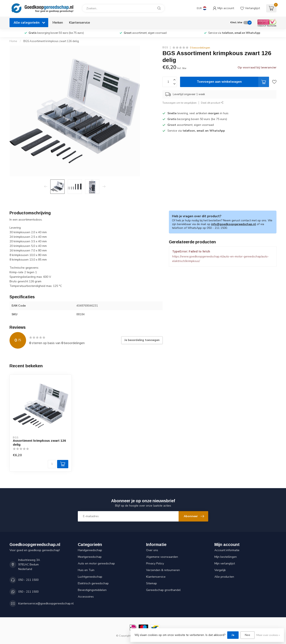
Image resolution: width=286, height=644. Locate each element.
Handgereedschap (90, 550)
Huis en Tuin (86, 570)
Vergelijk (220, 570)
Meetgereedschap (90, 557)
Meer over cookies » (268, 635)
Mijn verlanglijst (225, 563)
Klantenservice (79, 22)
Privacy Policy (155, 563)
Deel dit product (212, 103)
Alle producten (224, 577)
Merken (58, 22)
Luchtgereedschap (90, 577)
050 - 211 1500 (28, 580)
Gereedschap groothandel (163, 590)
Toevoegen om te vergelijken (180, 103)
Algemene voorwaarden (162, 557)
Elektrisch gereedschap (93, 583)
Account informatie (227, 550)
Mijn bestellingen (226, 557)
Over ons (152, 550)
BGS (165, 48)
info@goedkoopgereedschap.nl (234, 224)
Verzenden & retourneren (163, 570)
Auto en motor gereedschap (96, 563)
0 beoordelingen (200, 48)
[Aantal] (52, 464)
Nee (248, 635)
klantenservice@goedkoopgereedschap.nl (46, 603)
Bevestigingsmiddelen (92, 590)
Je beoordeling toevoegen (142, 340)
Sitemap (151, 583)
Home (13, 41)
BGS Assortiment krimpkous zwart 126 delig (51, 41)
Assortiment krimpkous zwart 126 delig (39, 442)
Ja (233, 635)
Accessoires (86, 597)
